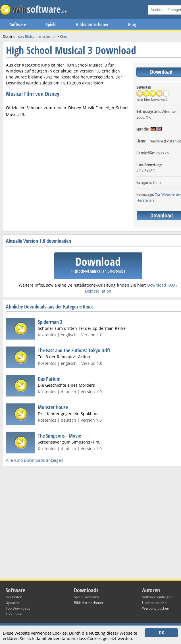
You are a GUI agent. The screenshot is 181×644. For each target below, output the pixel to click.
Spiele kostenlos (87, 597)
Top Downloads (18, 608)
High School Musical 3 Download (71, 50)
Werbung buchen (156, 608)
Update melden (154, 603)
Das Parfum (49, 379)
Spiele (51, 24)
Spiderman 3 (50, 322)
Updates (12, 603)
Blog (132, 24)
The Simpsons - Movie (59, 436)
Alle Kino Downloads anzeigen (35, 460)
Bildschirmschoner (92, 24)
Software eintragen (157, 597)
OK (161, 633)
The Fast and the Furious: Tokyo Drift (74, 350)
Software (18, 24)
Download (98, 264)
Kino (157, 183)
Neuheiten (14, 597)
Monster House (53, 407)
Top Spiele (14, 614)
